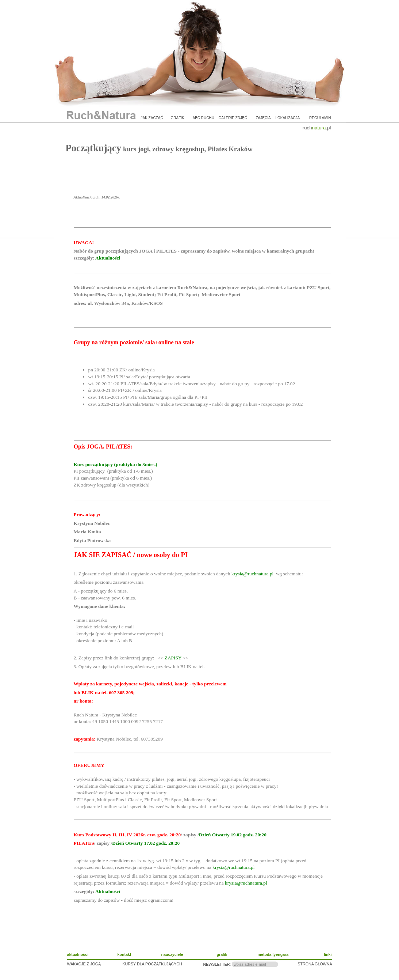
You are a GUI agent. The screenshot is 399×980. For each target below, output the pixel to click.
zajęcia (263, 118)
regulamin (320, 118)
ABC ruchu (204, 118)
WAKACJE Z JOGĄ (84, 964)
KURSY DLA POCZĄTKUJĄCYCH (152, 964)
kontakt (124, 954)
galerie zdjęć (233, 118)
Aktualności (108, 258)
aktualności (78, 954)
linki (328, 954)
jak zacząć (152, 118)
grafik (178, 118)
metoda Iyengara (273, 954)
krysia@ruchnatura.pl (253, 574)
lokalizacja (288, 118)
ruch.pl (317, 128)
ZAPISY (173, 658)
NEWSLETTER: (217, 964)
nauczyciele (172, 954)
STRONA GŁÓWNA (315, 964)
